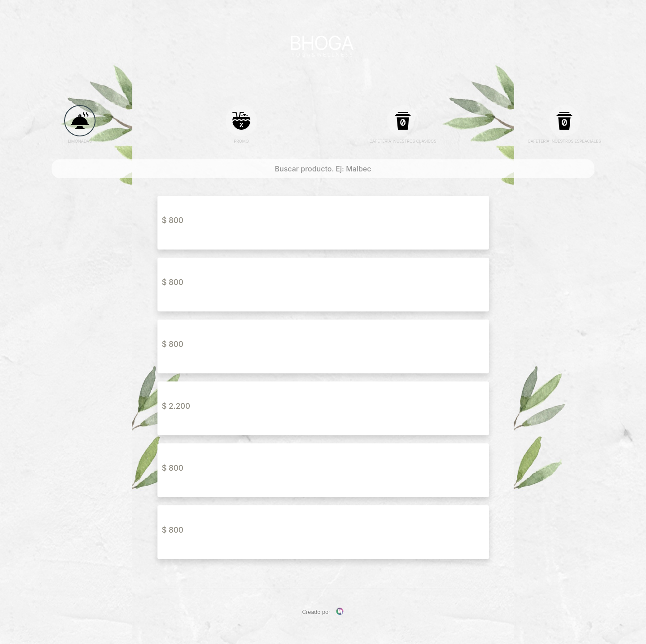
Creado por (323, 611)
